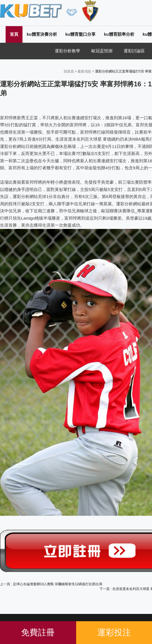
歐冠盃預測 (102, 51)
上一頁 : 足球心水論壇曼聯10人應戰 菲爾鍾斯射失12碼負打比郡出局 (51, 584)
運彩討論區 (134, 51)
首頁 (14, 34)
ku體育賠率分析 (119, 34)
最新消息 (84, 71)
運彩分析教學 (67, 51)
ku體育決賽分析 (42, 34)
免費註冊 (38, 632)
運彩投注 (114, 632)
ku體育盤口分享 (81, 34)
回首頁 (69, 71)
